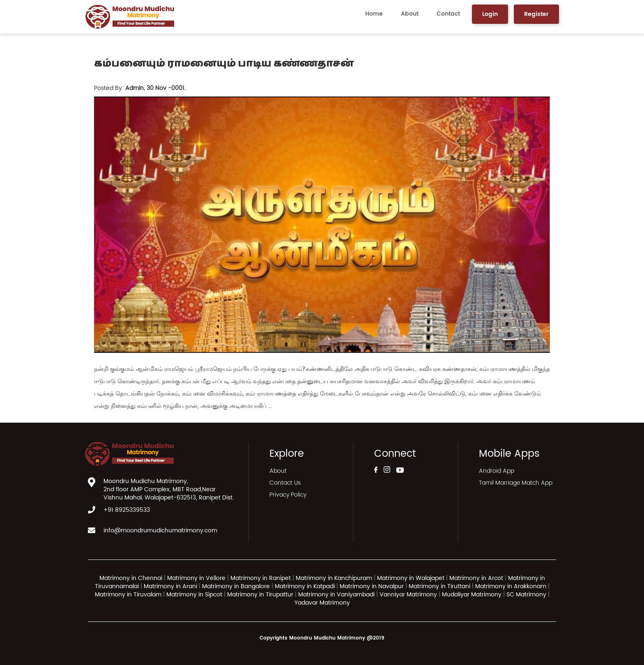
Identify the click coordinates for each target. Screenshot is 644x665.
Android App (497, 471)
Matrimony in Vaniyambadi (336, 595)
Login (490, 14)
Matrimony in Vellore (196, 578)
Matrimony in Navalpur (372, 586)
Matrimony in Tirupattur (260, 595)
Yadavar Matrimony (322, 603)
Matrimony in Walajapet (411, 578)
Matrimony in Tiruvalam (128, 595)
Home (374, 14)
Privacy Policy (288, 495)
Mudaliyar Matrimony (473, 595)
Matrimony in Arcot (476, 578)
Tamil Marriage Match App (516, 483)
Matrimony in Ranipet (261, 578)
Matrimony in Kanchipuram (334, 578)
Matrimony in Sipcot (194, 595)
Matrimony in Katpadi (305, 586)
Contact (448, 14)
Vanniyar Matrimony (409, 595)
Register (536, 14)
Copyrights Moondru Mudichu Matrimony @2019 (322, 638)
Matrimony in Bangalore (236, 586)
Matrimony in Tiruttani (439, 586)
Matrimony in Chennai (131, 578)
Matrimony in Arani (170, 586)
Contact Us (285, 483)
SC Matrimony (527, 595)
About (410, 14)
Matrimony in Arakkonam (511, 586)
